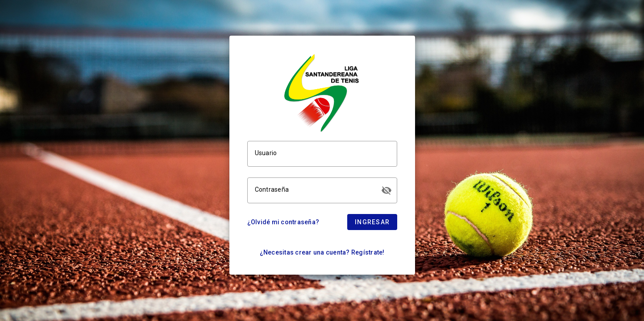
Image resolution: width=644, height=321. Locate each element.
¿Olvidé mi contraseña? (283, 222)
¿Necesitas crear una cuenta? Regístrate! (322, 252)
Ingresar (372, 222)
